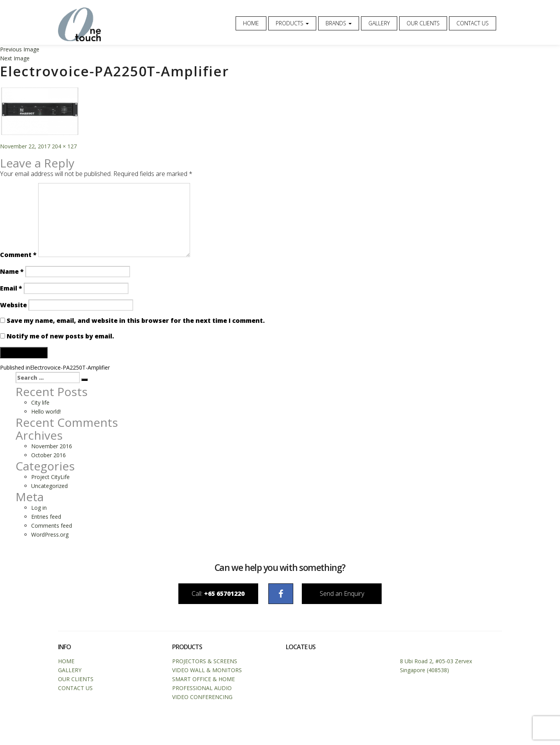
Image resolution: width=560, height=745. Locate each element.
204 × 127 (64, 147)
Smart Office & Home (203, 681)
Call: (204, 595)
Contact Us (473, 23)
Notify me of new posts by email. (60, 337)
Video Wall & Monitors (207, 672)
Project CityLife (50, 478)
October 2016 (48, 456)
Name (12, 273)
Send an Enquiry (356, 595)
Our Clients (423, 23)
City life (40, 404)
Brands (339, 23)
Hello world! (46, 413)
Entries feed (46, 518)
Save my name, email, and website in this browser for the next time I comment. (136, 322)
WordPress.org (50, 536)
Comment (18, 256)
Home (251, 23)
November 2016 (52, 447)
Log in (39, 509)
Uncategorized (49, 487)
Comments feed (52, 527)
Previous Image (20, 50)
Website (13, 306)
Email (11, 289)
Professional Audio (202, 690)
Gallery (379, 23)
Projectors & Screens (205, 663)
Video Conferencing (202, 699)
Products (292, 23)
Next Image (15, 59)
